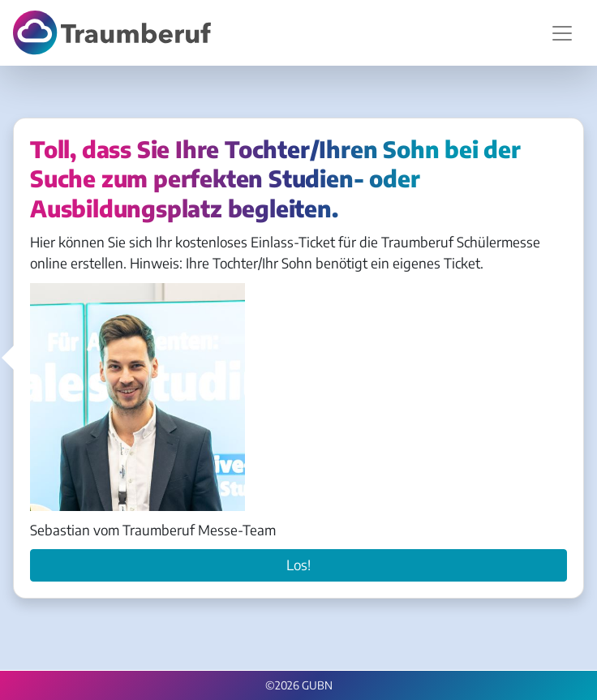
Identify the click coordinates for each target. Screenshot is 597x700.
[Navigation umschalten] (562, 33)
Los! (298, 565)
